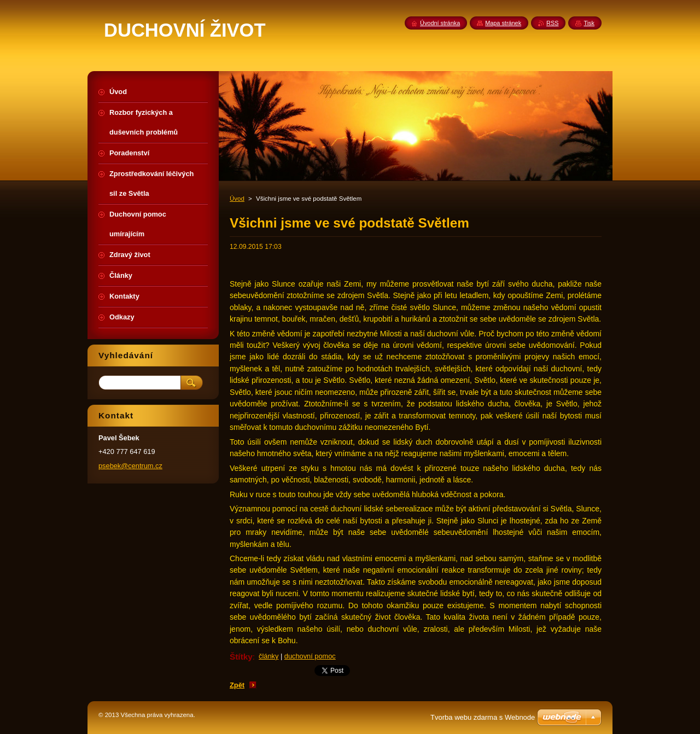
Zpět (237, 685)
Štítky (241, 657)
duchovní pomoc (310, 656)
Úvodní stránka (440, 23)
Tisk (589, 23)
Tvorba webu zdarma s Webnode (483, 717)
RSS (552, 23)
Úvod (237, 199)
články (269, 656)
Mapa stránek (503, 23)
